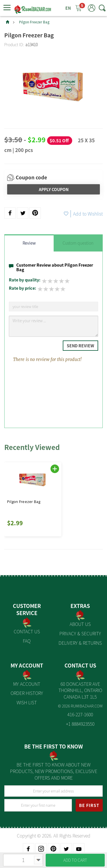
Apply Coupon (54, 189)
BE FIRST (89, 805)
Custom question (78, 243)
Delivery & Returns (80, 643)
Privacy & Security (80, 633)
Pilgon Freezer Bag (34, 22)
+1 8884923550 (80, 724)
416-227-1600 (80, 714)
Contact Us (27, 631)
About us (80, 624)
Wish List (27, 702)
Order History (27, 693)
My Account (27, 684)
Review (29, 243)
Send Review (80, 346)
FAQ (27, 641)
